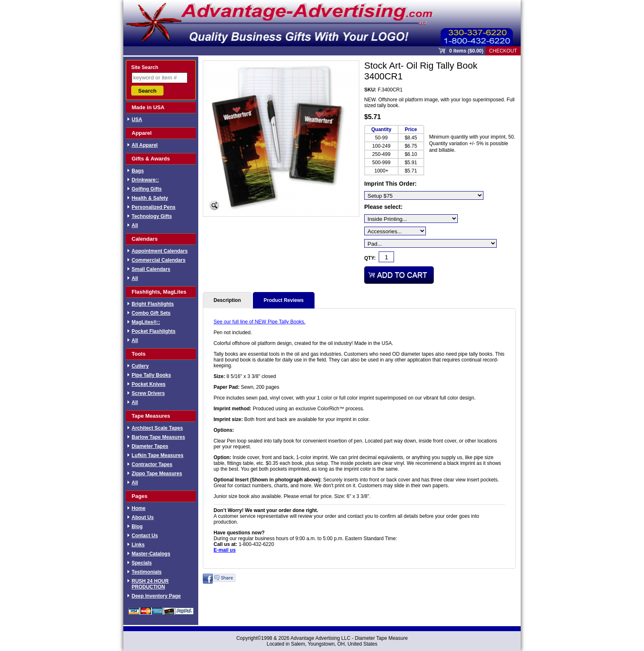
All (135, 225)
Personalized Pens (154, 207)
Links (138, 545)
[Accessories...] (395, 231)
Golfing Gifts (147, 189)
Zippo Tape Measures (157, 474)
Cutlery (140, 366)
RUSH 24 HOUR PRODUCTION (150, 584)
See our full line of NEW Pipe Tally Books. (260, 322)
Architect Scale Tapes (157, 428)
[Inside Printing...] (411, 219)
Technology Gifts (152, 216)
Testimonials (147, 572)
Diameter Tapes (150, 446)
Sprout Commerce (322, 23)
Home (138, 508)
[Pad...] (430, 243)
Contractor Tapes (152, 464)
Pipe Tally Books (151, 375)
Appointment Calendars (160, 251)
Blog (137, 527)
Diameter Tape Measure (381, 638)
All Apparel (145, 145)
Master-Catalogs (151, 554)
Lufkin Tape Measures (157, 455)
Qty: (370, 258)
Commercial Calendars (159, 260)
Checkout (503, 51)
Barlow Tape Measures (158, 437)
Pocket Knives (149, 384)
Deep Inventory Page (156, 596)
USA (137, 120)
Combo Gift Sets (151, 313)
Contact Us (145, 536)
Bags (138, 171)
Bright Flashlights (153, 304)
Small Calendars (151, 269)
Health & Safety (150, 198)
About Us (143, 517)
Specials (142, 563)
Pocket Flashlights (154, 331)
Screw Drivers (148, 393)
